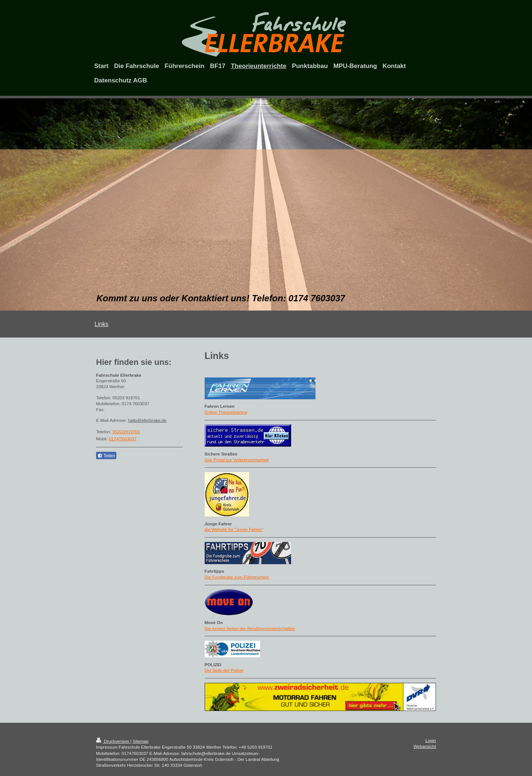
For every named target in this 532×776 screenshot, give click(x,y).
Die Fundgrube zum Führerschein (237, 577)
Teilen (106, 456)
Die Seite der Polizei (224, 670)
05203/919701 (126, 432)
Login (431, 740)
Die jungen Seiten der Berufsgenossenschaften (250, 628)
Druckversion (113, 741)
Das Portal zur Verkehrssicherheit (237, 460)
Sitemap (141, 741)
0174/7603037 (122, 439)
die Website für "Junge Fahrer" (234, 529)
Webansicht (425, 746)
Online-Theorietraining (226, 412)
